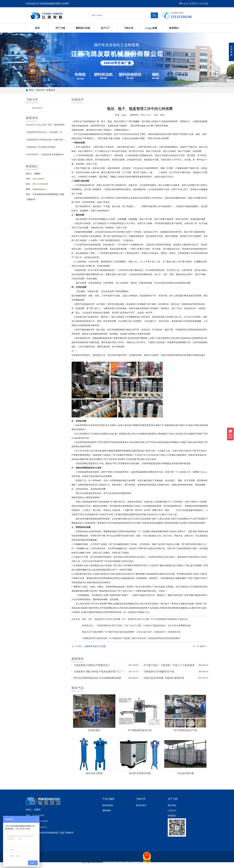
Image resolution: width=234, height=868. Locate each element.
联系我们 (194, 4)
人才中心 (172, 811)
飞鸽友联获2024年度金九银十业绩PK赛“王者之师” (49, 140)
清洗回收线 (108, 805)
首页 (37, 28)
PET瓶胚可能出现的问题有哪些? (120, 632)
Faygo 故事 (151, 28)
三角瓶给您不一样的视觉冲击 (167, 632)
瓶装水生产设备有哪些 (93, 632)
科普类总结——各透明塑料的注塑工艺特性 (102, 626)
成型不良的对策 (139, 638)
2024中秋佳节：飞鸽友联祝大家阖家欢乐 (45, 155)
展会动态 (172, 805)
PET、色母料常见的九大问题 (135, 619)
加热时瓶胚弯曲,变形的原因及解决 (164, 638)
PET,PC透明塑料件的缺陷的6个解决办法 (169, 619)
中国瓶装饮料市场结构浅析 (95, 638)
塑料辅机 (107, 811)
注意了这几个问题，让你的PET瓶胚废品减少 (145, 626)
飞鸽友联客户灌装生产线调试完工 (92, 665)
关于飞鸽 (60, 28)
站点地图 (204, 4)
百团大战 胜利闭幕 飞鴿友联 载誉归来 (164, 678)
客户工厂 (106, 28)
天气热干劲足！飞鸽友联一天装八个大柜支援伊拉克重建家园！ (171, 665)
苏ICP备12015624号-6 (92, 862)
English (184, 4)
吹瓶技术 (51, 90)
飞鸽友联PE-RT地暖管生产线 (159, 672)
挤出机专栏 (37, 108)
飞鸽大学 (129, 28)
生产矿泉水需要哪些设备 (179, 626)
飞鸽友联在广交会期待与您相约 (41, 147)
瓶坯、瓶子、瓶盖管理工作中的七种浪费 (101, 619)
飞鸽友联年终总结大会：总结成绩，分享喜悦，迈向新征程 (53, 132)
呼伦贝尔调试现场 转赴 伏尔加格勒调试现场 (97, 678)
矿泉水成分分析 (144, 632)
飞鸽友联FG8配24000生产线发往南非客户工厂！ (99, 672)
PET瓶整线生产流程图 (120, 638)
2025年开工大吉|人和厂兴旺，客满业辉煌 (45, 125)
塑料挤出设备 (83, 28)
